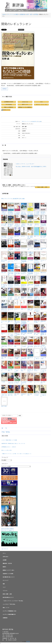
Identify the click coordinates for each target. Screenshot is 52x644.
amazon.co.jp (25, 102)
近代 (38, 121)
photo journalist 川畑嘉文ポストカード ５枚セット (9, 508)
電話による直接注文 (9, 107)
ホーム (4, 553)
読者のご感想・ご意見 (42, 187)
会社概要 (5, 560)
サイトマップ (5, 580)
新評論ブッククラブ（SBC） (9, 570)
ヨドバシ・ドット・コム (41, 104)
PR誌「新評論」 (6, 432)
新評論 (18, 5)
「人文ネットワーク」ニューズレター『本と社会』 (13, 601)
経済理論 (36, 14)
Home (4, 14)
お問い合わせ (5, 557)
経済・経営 (29, 14)
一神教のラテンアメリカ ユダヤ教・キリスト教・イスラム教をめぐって (16, 454)
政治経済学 (34, 121)
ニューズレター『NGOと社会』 (9, 604)
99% (23, 121)
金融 (40, 121)
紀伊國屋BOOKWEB (9, 102)
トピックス (5, 591)
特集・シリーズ (6, 608)
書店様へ (5, 567)
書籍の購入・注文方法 (7, 563)
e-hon (41, 102)
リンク (4, 587)
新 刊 (4, 428)
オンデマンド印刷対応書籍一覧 (9, 614)
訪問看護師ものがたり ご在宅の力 (9, 447)
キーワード (5, 549)
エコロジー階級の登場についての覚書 (9, 440)
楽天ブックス (25, 104)
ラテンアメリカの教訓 (13, 14)
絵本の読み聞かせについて (8, 597)
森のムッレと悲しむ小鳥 (6, 450)
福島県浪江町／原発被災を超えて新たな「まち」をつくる (13, 443)
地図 (4, 584)
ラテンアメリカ (28, 121)
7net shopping (9, 104)
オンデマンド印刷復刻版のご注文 (10, 611)
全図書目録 (22, 14)
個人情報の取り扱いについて (9, 577)
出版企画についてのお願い (8, 574)
